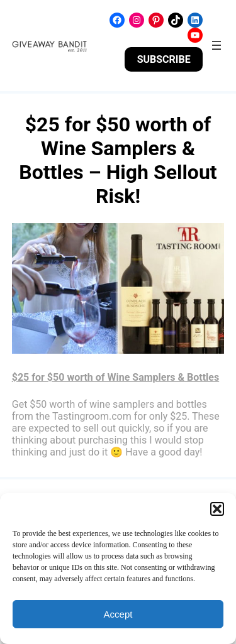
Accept (118, 614)
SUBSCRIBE (164, 59)
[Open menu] (216, 45)
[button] (217, 509)
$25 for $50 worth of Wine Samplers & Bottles (115, 377)
